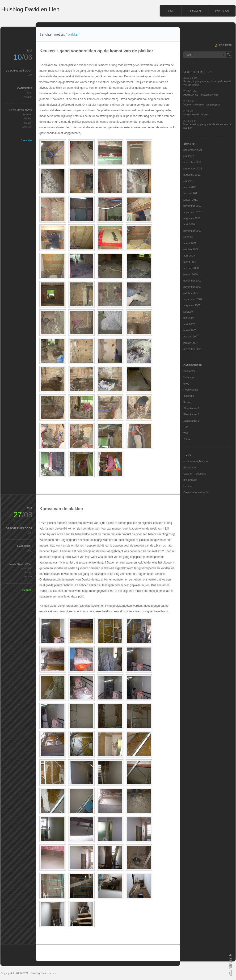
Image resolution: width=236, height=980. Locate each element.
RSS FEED (225, 45)
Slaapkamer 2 (191, 414)
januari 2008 (191, 274)
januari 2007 (191, 343)
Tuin (186, 427)
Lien (30, 75)
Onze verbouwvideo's (196, 492)
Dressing (188, 377)
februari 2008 (191, 268)
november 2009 (192, 231)
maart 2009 (190, 243)
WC (185, 433)
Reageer (27, 590)
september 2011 (193, 168)
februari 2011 (191, 193)
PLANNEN (195, 11)
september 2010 (193, 212)
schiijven (27, 127)
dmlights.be (190, 480)
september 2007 (193, 299)
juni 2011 (189, 181)
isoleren (28, 114)
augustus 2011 (192, 175)
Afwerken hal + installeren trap (201, 95)
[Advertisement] (108, 59)
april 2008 (189, 256)
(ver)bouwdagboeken (196, 461)
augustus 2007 (192, 305)
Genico (188, 486)
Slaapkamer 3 (191, 421)
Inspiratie (189, 396)
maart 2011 (190, 187)
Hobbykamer (191, 390)
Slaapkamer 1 (191, 408)
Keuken (28, 97)
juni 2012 (189, 156)
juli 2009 (188, 237)
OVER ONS (222, 11)
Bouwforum (190, 467)
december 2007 (192, 281)
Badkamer (189, 371)
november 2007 (192, 287)
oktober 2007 (191, 293)
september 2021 (193, 150)
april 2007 (189, 324)
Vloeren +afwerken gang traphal (202, 105)
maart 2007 (190, 330)
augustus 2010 (192, 218)
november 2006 (192, 349)
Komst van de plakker (61, 509)
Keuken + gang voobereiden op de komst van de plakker (96, 51)
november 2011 (192, 162)
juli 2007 (188, 312)
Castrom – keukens (195, 474)
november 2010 (192, 206)
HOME (170, 11)
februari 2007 (191, 336)
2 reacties (27, 140)
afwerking (27, 568)
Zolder (187, 439)
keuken (28, 118)
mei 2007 (189, 318)
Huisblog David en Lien (30, 9)
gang (29, 93)
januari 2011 (191, 200)
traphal (28, 576)
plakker (28, 123)
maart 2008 (190, 262)
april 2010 (189, 224)
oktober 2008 (191, 249)
